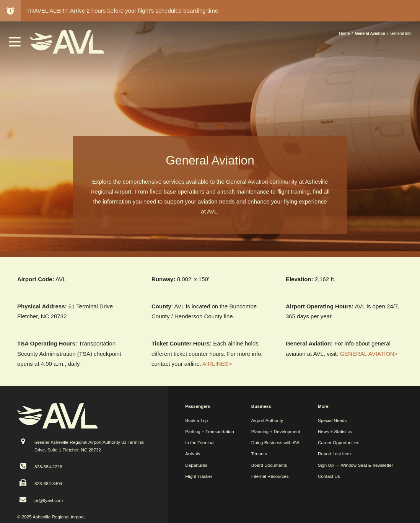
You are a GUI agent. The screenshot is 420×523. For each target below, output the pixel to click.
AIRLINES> (217, 364)
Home (344, 33)
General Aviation (370, 33)
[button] (15, 45)
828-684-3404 (48, 483)
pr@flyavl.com (49, 500)
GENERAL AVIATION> (369, 354)
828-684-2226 (48, 467)
